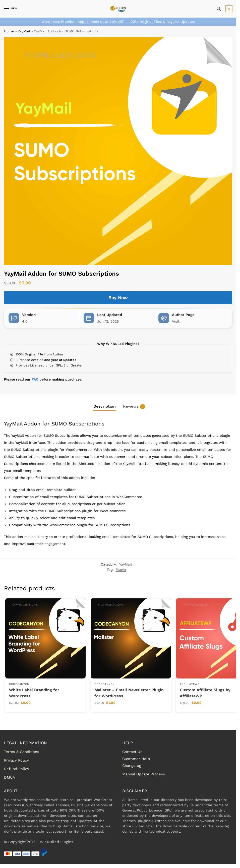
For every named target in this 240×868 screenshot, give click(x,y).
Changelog (132, 766)
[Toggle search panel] (219, 9)
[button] (228, 9)
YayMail (24, 31)
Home (9, 31)
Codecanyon (19, 684)
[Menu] (11, 9)
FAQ (35, 379)
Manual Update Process (144, 774)
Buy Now (118, 298)
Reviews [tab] (134, 407)
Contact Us (132, 752)
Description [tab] (105, 406)
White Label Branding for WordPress (34, 693)
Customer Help (136, 759)
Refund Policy (17, 769)
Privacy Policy (16, 760)
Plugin (121, 570)
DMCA (10, 777)
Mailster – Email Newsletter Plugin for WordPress (129, 693)
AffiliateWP (190, 684)
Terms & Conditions (22, 752)
